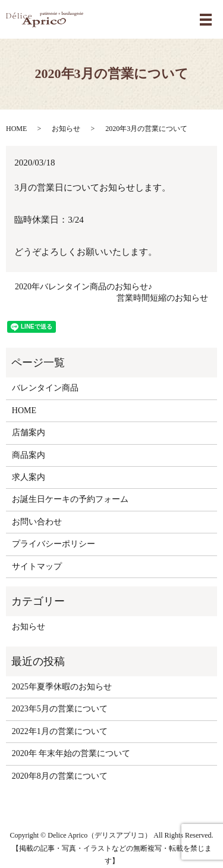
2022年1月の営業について (60, 731)
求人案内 (29, 477)
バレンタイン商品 (45, 388)
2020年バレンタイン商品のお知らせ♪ (84, 287)
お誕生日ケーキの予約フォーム (70, 499)
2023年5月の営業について (60, 709)
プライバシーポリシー (54, 544)
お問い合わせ (37, 522)
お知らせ (66, 129)
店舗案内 (29, 433)
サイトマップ (37, 566)
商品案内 (29, 455)
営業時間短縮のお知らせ (162, 298)
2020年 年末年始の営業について (71, 753)
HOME (16, 129)
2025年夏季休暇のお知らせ (62, 687)
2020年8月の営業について (60, 776)
